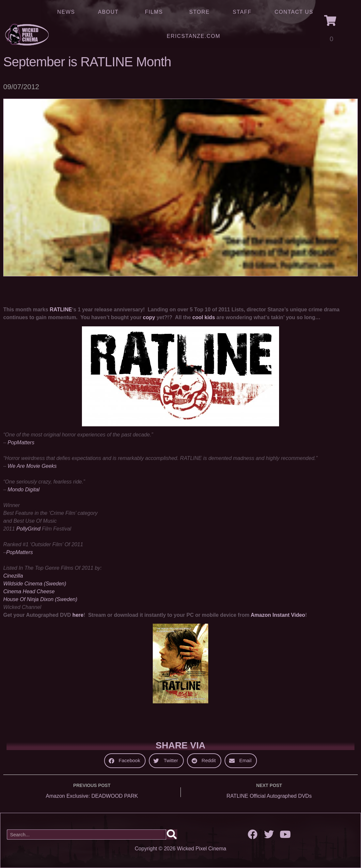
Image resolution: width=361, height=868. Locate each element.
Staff (242, 12)
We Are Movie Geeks (32, 466)
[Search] (172, 835)
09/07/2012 (21, 87)
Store (200, 12)
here (78, 615)
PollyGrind (28, 529)
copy (149, 317)
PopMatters (21, 442)
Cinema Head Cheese (29, 591)
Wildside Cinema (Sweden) (35, 584)
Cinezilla (13, 576)
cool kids (204, 317)
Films (156, 12)
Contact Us (294, 12)
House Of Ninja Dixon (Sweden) (40, 599)
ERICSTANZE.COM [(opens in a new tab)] (194, 36)
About (110, 12)
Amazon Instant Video (278, 615)
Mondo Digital (24, 490)
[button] (125, 761)
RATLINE (61, 310)
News (66, 12)
